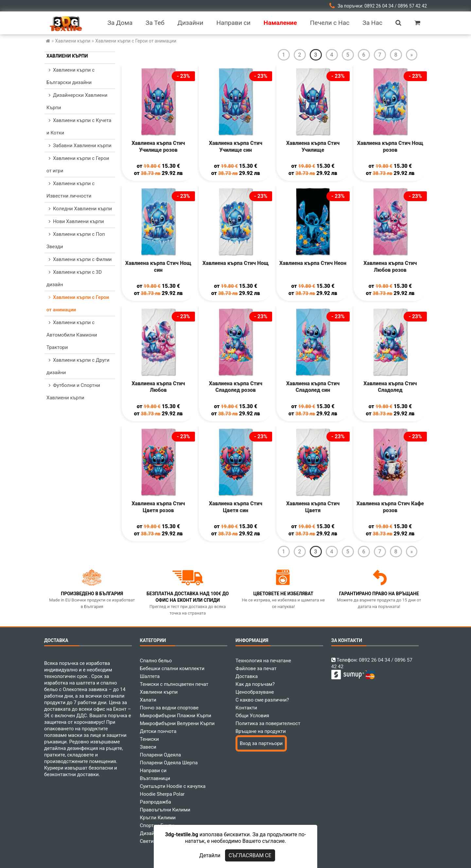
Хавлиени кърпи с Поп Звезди (76, 240)
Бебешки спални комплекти (172, 668)
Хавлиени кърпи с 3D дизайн (74, 278)
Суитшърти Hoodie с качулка (173, 786)
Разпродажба (156, 802)
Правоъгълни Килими (165, 810)
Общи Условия (252, 716)
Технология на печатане (263, 661)
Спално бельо (156, 661)
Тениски (149, 739)
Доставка (247, 676)
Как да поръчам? (255, 684)
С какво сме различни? (262, 700)
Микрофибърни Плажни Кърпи (176, 716)
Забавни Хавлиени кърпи (79, 146)
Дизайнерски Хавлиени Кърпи (77, 101)
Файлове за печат (256, 668)
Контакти (246, 708)
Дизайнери (153, 833)
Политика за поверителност (268, 723)
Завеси (148, 747)
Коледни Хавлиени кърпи (79, 209)
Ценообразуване (255, 692)
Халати (148, 700)
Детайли (210, 855)
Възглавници (155, 778)
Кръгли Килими (158, 818)
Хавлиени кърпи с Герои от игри (78, 165)
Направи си (153, 771)
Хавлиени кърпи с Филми (79, 259)
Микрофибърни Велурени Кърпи (177, 723)
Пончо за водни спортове (169, 708)
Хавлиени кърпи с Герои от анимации (78, 304)
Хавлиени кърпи (67, 56)
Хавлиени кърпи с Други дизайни (78, 366)
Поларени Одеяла (161, 755)
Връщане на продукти (261, 731)
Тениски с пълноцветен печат (174, 684)
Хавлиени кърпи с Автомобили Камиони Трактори (72, 335)
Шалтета (150, 676)
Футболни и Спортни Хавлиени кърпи (73, 391)
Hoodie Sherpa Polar (162, 794)
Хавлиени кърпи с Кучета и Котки (79, 127)
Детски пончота (158, 731)
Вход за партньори (261, 743)
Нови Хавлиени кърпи (75, 221)
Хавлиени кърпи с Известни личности (70, 190)
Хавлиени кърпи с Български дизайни (70, 76)
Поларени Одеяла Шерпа (169, 763)
